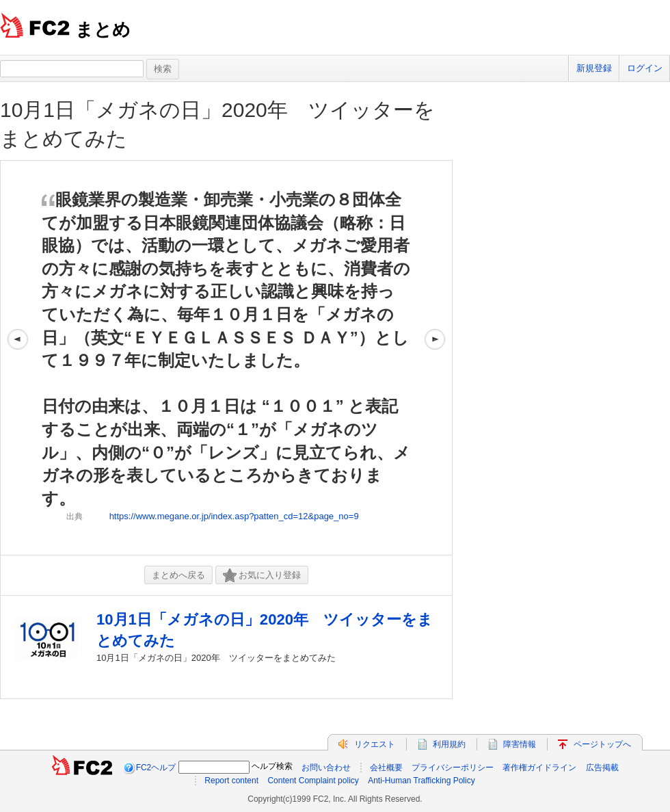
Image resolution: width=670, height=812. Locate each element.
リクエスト (375, 744)
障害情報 (520, 744)
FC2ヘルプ (156, 768)
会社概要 (386, 768)
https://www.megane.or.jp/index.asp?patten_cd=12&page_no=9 (234, 516)
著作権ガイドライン (539, 768)
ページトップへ (602, 744)
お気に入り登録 (262, 576)
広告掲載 (602, 768)
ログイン (645, 68)
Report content (231, 781)
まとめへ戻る (178, 575)
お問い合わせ (326, 768)
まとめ (103, 29)
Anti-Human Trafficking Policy (421, 781)
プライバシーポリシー (453, 768)
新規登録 (594, 68)
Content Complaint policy (313, 781)
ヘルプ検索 (272, 766)
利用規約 (449, 744)
